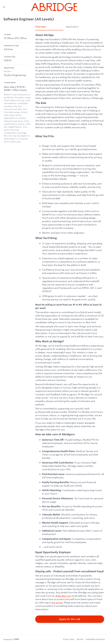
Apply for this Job (70, 619)
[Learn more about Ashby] (11, 639)
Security (80, 639)
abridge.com (64, 596)
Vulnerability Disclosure (95, 639)
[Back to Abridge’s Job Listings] (4, 7)
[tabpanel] (70, 328)
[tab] (49, 28)
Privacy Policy (69, 639)
